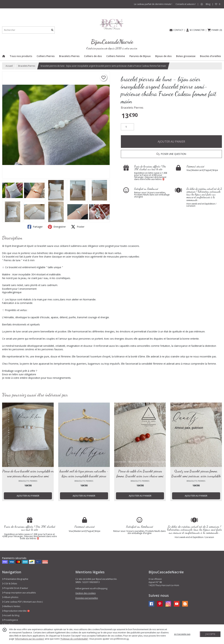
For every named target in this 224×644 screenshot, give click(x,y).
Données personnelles (87, 598)
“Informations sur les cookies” (29, 639)
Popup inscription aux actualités (19, 593)
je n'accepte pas (182, 634)
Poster (78, 227)
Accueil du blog (11, 615)
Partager (35, 227)
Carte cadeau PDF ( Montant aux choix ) (22, 602)
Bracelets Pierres (27, 66)
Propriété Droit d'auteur (15, 588)
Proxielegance (10, 620)
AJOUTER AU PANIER (171, 142)
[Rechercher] (52, 30)
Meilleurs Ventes (11, 606)
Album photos (10, 597)
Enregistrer (57, 227)
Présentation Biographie (15, 579)
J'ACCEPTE (210, 634)
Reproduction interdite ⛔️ (16, 611)
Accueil (9, 66)
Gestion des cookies (86, 593)
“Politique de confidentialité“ (74, 639)
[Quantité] (127, 127)
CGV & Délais (10, 584)
